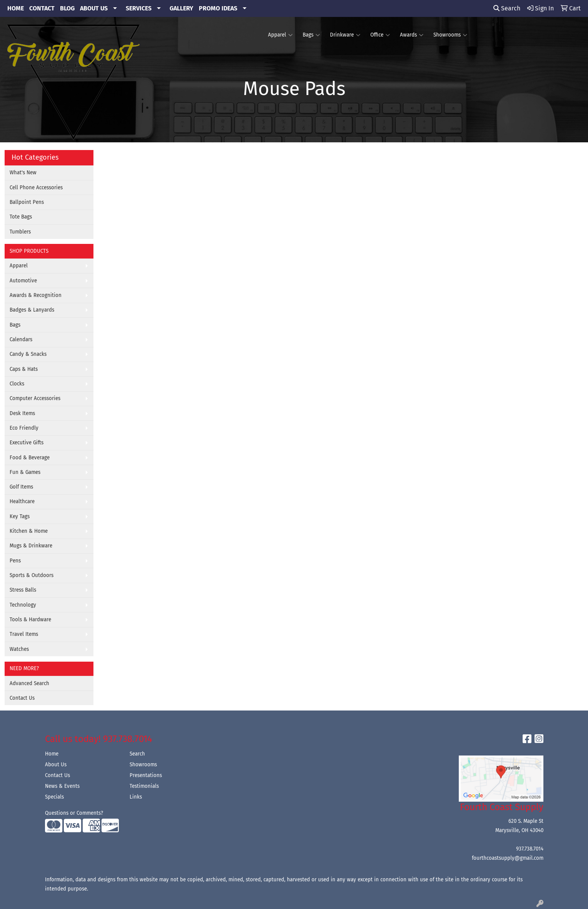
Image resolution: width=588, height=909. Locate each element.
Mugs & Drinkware (31, 546)
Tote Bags (21, 217)
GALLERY (182, 8)
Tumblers (20, 232)
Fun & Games (25, 472)
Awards (412, 35)
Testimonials (144, 786)
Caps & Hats (24, 369)
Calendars (21, 340)
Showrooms (450, 35)
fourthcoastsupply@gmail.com (508, 858)
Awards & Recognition (36, 295)
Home (52, 754)
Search (507, 8)
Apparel (280, 35)
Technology (23, 605)
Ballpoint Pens (27, 202)
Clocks (17, 384)
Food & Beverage (30, 458)
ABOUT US (94, 8)
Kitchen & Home (29, 531)
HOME (16, 8)
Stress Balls (23, 590)
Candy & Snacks (28, 354)
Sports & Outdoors (32, 575)
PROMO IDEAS (218, 8)
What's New (23, 173)
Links (136, 797)
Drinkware (345, 35)
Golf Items (21, 487)
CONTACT (42, 8)
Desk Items (22, 414)
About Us (56, 765)
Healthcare (22, 502)
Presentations (146, 776)
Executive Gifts (27, 443)
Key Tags (20, 517)
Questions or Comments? (74, 813)
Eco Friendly (24, 428)
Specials (54, 797)
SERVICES (139, 8)
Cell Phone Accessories (36, 188)
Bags (311, 35)
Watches (19, 649)
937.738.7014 (530, 849)
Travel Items (24, 634)
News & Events (62, 786)
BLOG (67, 8)
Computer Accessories (35, 399)
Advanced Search (29, 684)
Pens (15, 561)
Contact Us (22, 698)
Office (380, 35)
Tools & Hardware (30, 620)
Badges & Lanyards (32, 310)
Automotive (23, 281)
